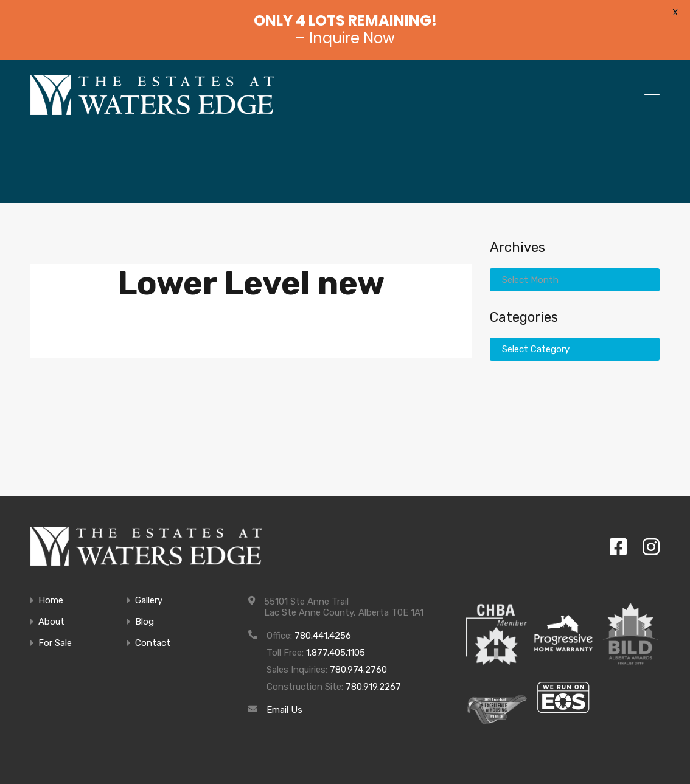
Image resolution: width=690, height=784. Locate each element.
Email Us (284, 710)
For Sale (55, 643)
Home (51, 601)
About (51, 622)
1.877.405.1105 (336, 653)
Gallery (149, 601)
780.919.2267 (373, 687)
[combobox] (575, 280)
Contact (153, 643)
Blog (145, 622)
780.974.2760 (358, 670)
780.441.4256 (323, 636)
